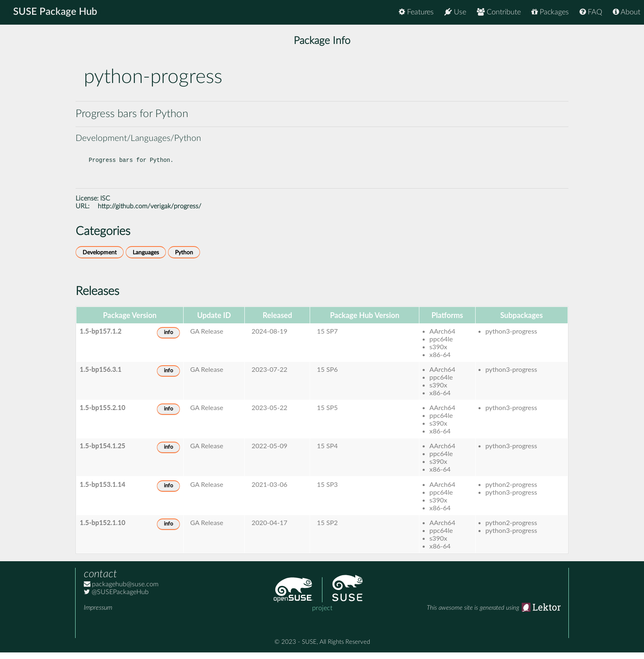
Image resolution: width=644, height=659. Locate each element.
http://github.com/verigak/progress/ (149, 213)
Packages (550, 12)
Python (184, 259)
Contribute (499, 12)
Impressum (98, 614)
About (627, 12)
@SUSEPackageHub (116, 599)
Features (416, 12)
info (168, 339)
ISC (105, 205)
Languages (146, 259)
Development (100, 259)
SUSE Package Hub (56, 12)
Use (455, 12)
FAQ (591, 12)
